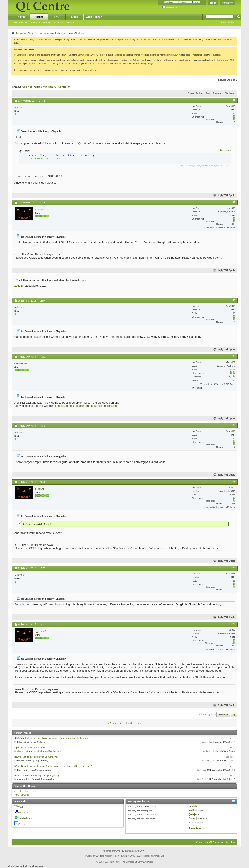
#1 (234, 100)
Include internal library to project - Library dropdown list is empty (57, 738)
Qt (29, 33)
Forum (39, 17)
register (196, 55)
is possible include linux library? (30, 747)
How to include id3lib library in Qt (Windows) (36, 757)
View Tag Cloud (22, 795)
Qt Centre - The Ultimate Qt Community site (132, 862)
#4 (234, 356)
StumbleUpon (25, 818)
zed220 (19, 286)
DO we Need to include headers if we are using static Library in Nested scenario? (53, 766)
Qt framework (84, 55)
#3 (234, 300)
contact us (93, 70)
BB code (193, 806)
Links (74, 17)
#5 (234, 425)
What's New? (94, 17)
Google (22, 824)
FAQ (27, 22)
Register (228, 3)
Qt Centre (18, 55)
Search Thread (213, 93)
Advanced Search (229, 22)
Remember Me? (170, 7)
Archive (225, 842)
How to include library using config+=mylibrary (37, 775)
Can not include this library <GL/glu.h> (46, 87)
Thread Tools (194, 93)
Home (21, 17)
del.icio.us (23, 813)
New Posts (18, 22)
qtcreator (23, 791)
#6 (234, 482)
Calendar (36, 22)
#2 (234, 202)
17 (199, 384)
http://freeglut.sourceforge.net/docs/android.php (88, 406)
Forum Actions (49, 22)
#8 (234, 624)
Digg (21, 807)
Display (228, 93)
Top (234, 715)
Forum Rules (195, 828)
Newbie (39, 33)
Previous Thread (117, 723)
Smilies (192, 811)
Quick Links (67, 22)
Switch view (225, 150)
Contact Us (202, 842)
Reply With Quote (224, 195)
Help (213, 3)
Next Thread (133, 723)
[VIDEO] (193, 819)
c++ (16, 791)
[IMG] (192, 815)
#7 (234, 568)
